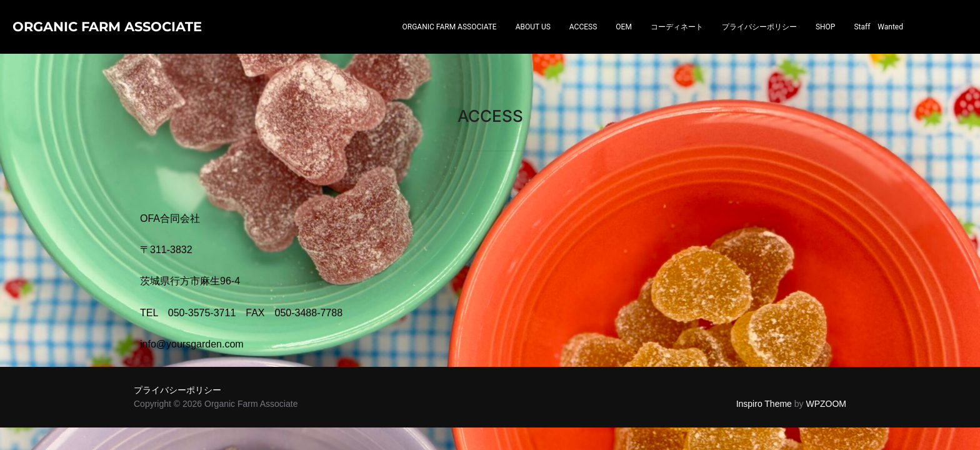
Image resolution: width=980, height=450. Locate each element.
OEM (624, 41)
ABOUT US (533, 41)
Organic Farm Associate (80, 40)
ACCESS (583, 41)
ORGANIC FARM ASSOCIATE (450, 41)
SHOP (826, 41)
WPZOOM (826, 377)
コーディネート (677, 41)
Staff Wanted (878, 41)
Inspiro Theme (764, 377)
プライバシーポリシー (759, 41)
